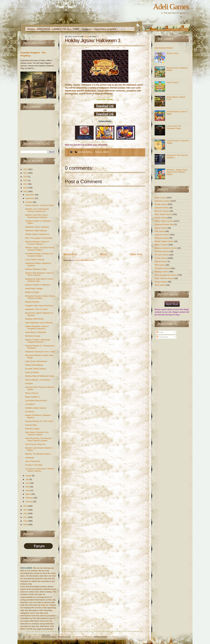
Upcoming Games (105, 29)
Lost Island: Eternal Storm (36, 400)
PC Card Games (162, 255)
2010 (26, 521)
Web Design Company (49, 637)
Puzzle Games (102, 152)
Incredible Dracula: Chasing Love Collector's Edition (39, 255)
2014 (26, 506)
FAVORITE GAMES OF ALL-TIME (58, 29)
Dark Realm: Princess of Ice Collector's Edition (37, 433)
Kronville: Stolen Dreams (36, 369)
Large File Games (162, 235)
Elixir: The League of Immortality (39, 238)
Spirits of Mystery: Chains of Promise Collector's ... (37, 243)
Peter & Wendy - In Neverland (38, 380)
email (43, 605)
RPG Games (160, 265)
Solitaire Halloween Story (36, 269)
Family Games (161, 218)
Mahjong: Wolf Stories (34, 319)
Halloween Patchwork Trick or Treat (40, 352)
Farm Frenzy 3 (173, 82)
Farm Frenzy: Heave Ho (35, 444)
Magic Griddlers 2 (33, 397)
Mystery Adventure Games (166, 248)
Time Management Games (166, 275)
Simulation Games (163, 268)
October (29, 202)
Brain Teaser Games (163, 214)
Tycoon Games (161, 282)
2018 (26, 180)
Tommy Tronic (172, 53)
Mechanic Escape (33, 336)
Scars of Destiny (32, 372)
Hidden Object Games (164, 221)
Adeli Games (171, 7)
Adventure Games (162, 201)
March (29, 494)
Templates (101, 637)
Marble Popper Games (164, 241)
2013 (26, 510)
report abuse (167, 309)
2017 (26, 184)
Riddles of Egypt (32, 292)
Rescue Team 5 (32, 393)
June (28, 483)
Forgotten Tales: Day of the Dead (39, 306)
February (30, 498)
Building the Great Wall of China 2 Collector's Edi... (39, 280)
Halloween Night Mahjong (36, 231)
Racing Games (161, 261)
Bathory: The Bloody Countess (38, 454)
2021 (26, 173)
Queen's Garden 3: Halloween (38, 285)
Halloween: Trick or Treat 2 (36, 309)
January (29, 502)
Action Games (161, 198)
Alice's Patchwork (32, 461)
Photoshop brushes (64, 637)
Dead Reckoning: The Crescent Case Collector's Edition (38, 439)
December (30, 195)
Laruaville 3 (30, 404)
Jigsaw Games (85, 152)
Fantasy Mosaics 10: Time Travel (39, 421)
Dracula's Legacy (32, 429)
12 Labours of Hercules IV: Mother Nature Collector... (40, 470)
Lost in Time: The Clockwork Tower (174, 127)
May (28, 487)
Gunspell (29, 383)
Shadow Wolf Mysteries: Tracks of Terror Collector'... (39, 274)
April (28, 490)
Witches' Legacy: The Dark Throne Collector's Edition (40, 249)
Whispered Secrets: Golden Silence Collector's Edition (40, 297)
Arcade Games (161, 204)
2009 (26, 525)
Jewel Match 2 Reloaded (35, 332)
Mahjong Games (162, 238)
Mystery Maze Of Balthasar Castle (39, 376)
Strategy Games (162, 272)
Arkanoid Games (162, 208)
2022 (26, 169)
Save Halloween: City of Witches (39, 323)
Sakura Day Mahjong (34, 365)
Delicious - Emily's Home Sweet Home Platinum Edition (177, 172)
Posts (160, 332)
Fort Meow (30, 412)
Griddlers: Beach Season (36, 408)
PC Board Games (162, 251)
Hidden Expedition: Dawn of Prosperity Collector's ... (37, 327)
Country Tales (31, 425)
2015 (26, 191)
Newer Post (70, 254)
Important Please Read (165, 224)
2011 (26, 517)
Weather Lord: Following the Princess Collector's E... (37, 210)
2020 (26, 177)
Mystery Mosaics (32, 302)
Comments (162, 337)
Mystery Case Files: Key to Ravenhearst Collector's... (37, 216)
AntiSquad (29, 458)
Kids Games (160, 231)
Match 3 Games (162, 245)
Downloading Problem (164, 48)
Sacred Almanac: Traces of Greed (39, 205)
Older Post (136, 254)
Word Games (160, 285)
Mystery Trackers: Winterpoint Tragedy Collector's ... (38, 341)
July (28, 479)
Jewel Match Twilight (34, 289)
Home (31, 29)
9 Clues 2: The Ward (34, 465)
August (29, 476)
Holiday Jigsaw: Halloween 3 (37, 234)
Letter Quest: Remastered (36, 361)
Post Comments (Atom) (85, 260)
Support (87, 29)
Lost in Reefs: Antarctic (35, 260)
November (30, 198)
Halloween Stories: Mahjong (37, 227)
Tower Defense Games (164, 278)
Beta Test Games (162, 211)
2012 (26, 513)
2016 (26, 188)
